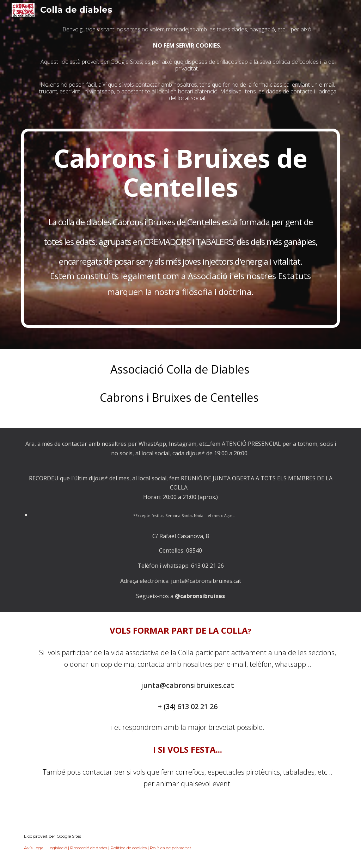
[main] (181, 75)
